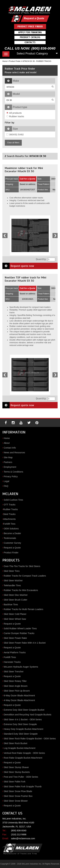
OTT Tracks (10, 505)
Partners (8, 462)
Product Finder (15, 61)
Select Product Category (32, 54)
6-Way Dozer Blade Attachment (19, 696)
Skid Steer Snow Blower (16, 801)
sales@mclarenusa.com (23, 838)
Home (5, 61)
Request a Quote (34, 18)
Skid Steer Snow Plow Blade (18, 791)
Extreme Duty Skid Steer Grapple (20, 724)
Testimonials (10, 538)
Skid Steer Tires (12, 571)
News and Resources (14, 453)
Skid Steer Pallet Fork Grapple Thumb (23, 787)
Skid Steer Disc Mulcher (16, 595)
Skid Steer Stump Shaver (16, 767)
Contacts (30, 42)
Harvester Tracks (12, 662)
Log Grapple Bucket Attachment (20, 748)
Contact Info (10, 448)
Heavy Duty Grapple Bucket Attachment (23, 729)
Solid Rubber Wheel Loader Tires (20, 628)
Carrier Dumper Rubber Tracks (19, 633)
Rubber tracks (15, 116)
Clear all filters (13, 143)
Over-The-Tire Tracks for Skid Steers (22, 566)
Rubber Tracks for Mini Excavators (21, 590)
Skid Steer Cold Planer (15, 614)
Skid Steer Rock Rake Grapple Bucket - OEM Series (30, 739)
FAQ (6, 486)
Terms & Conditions (13, 472)
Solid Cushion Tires (13, 500)
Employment (10, 467)
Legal (6, 481)
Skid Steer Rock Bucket (15, 743)
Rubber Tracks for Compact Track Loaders (25, 576)
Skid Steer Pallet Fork (14, 782)
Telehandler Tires (12, 585)
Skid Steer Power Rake (15, 638)
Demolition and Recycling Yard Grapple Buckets (28, 715)
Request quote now (18, 266)
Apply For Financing (30, 32)
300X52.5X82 (15, 134)
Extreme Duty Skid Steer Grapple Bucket (24, 710)
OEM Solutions (11, 529)
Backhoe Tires (11, 605)
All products (14, 113)
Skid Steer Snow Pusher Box (18, 796)
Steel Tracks (9, 514)
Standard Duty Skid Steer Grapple (21, 734)
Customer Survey (12, 543)
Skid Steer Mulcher (13, 581)
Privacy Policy (11, 476)
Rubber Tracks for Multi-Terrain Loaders (23, 609)
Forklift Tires (9, 524)
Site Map (8, 457)
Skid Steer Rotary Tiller (15, 681)
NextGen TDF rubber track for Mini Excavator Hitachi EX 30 (25, 279)
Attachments (9, 519)
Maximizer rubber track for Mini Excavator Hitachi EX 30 (24, 170)
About (7, 443)
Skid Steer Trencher (14, 672)
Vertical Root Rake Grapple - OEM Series (24, 753)
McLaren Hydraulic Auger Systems (21, 667)
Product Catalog (30, 37)
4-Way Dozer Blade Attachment (19, 700)
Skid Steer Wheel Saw (15, 619)
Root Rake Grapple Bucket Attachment (23, 758)
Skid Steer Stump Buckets (17, 772)
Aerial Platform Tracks (15, 652)
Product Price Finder (30, 27)
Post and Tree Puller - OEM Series (21, 777)
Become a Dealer (12, 533)
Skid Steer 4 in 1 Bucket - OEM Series (23, 719)
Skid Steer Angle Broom (16, 686)
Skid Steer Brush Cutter (15, 600)
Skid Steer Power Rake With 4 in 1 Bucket (25, 643)
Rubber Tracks (10, 509)
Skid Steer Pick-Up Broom (17, 691)
